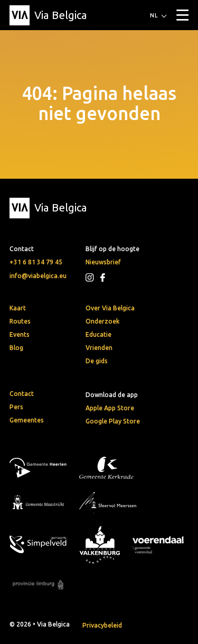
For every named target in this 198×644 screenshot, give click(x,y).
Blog (16, 348)
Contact (22, 394)
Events (20, 334)
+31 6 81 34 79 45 (36, 262)
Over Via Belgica (110, 308)
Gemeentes (27, 420)
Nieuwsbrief (103, 262)
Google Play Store (113, 421)
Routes (20, 321)
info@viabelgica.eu (38, 276)
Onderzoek (102, 321)
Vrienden (99, 348)
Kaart (18, 308)
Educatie (98, 334)
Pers (16, 407)
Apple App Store (110, 408)
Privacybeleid (102, 625)
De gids (97, 361)
